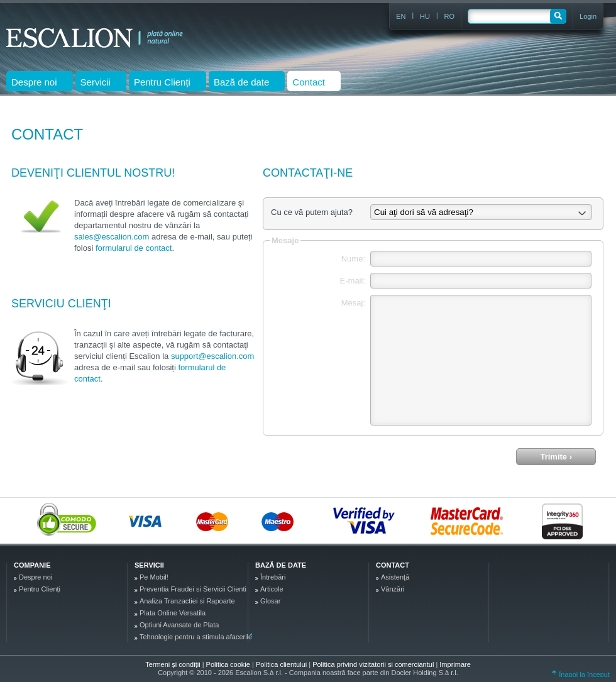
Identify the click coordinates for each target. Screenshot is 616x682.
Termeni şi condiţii (173, 664)
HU (425, 16)
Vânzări (393, 589)
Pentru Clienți (40, 589)
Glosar (270, 601)
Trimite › (556, 457)
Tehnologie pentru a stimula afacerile (196, 637)
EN (401, 16)
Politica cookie (229, 664)
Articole (272, 589)
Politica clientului (282, 664)
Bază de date (281, 565)
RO (450, 16)
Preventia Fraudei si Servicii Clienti (193, 589)
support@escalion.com (212, 356)
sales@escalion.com (112, 237)
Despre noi (36, 577)
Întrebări (273, 577)
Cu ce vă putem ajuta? (312, 212)
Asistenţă (395, 577)
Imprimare (455, 664)
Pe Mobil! (154, 577)
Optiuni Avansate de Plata (179, 625)
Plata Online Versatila (173, 613)
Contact (393, 565)
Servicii (149, 565)
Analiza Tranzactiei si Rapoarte (187, 601)
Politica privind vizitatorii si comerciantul (374, 664)
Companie (32, 565)
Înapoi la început (581, 674)
